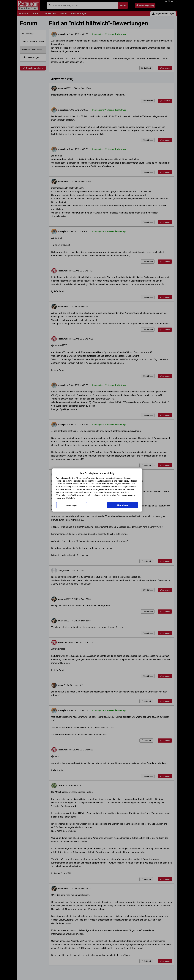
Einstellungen (72, 505)
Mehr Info (71, 498)
